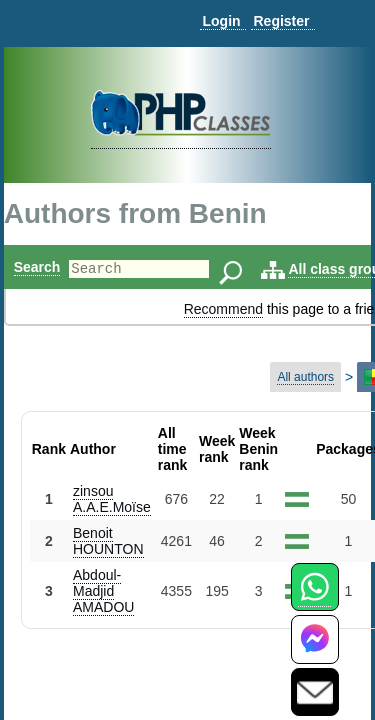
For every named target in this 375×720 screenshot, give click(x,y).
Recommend (223, 309)
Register (281, 21)
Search (37, 267)
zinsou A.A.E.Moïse (112, 499)
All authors (305, 377)
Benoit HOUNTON (108, 541)
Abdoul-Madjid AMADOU (103, 591)
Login (221, 21)
